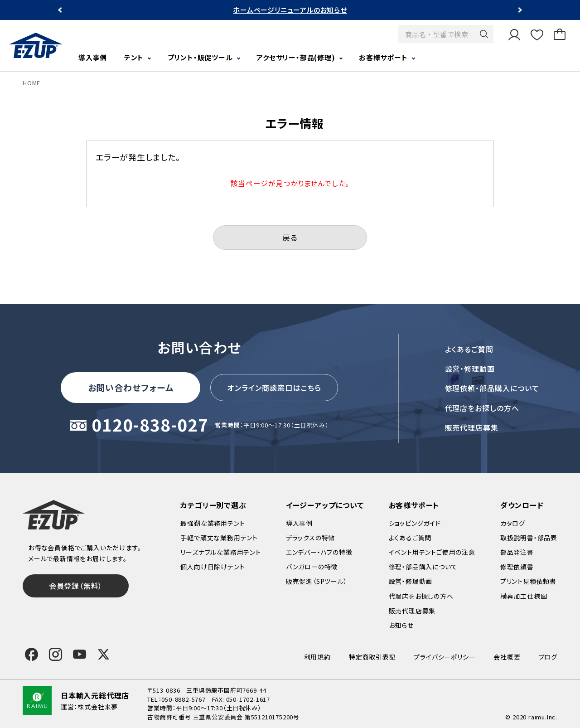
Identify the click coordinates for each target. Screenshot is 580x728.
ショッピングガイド (415, 523)
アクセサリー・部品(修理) (296, 57)
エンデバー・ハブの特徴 (319, 552)
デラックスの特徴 (310, 538)
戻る (290, 237)
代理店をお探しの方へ (482, 408)
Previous (61, 10)
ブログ (548, 657)
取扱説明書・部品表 (529, 538)
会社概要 (507, 657)
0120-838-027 (150, 425)
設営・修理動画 (470, 369)
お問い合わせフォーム (131, 387)
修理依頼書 (517, 567)
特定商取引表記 (372, 657)
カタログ (513, 523)
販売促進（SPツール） (317, 581)
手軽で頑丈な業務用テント (219, 538)
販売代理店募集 (472, 427)
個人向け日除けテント (213, 567)
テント (134, 57)
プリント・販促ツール (200, 57)
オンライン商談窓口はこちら (274, 388)
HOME (31, 83)
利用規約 (317, 657)
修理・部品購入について (423, 567)
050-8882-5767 (183, 699)
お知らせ (401, 625)
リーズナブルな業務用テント (220, 552)
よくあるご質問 (469, 349)
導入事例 (93, 57)
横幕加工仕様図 (524, 596)
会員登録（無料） (76, 586)
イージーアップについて (325, 505)
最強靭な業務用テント (213, 523)
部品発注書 (517, 552)
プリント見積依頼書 (528, 581)
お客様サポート (383, 57)
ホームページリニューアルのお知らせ (290, 10)
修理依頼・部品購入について (492, 388)
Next (519, 10)
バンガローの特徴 (312, 567)
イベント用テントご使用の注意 (432, 552)
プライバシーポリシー (445, 657)
